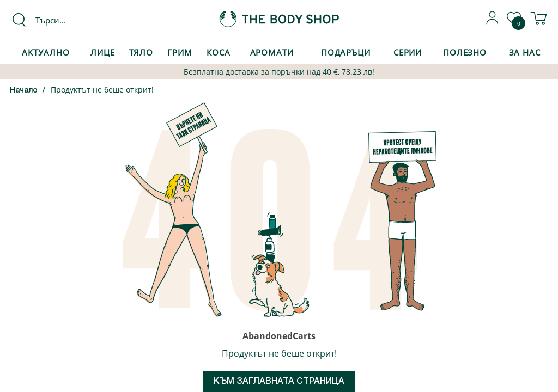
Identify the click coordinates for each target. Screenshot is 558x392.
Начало (24, 91)
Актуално (46, 52)
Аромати (272, 52)
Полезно (465, 52)
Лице (103, 52)
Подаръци (346, 52)
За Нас (525, 52)
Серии (408, 52)
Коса (219, 52)
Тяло (141, 52)
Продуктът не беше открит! (102, 90)
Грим (180, 52)
